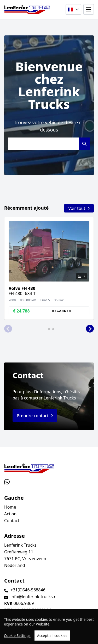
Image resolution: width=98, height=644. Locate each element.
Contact (12, 521)
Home (10, 507)
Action (10, 514)
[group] (49, 268)
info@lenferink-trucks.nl (34, 597)
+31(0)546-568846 (28, 590)
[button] (8, 329)
